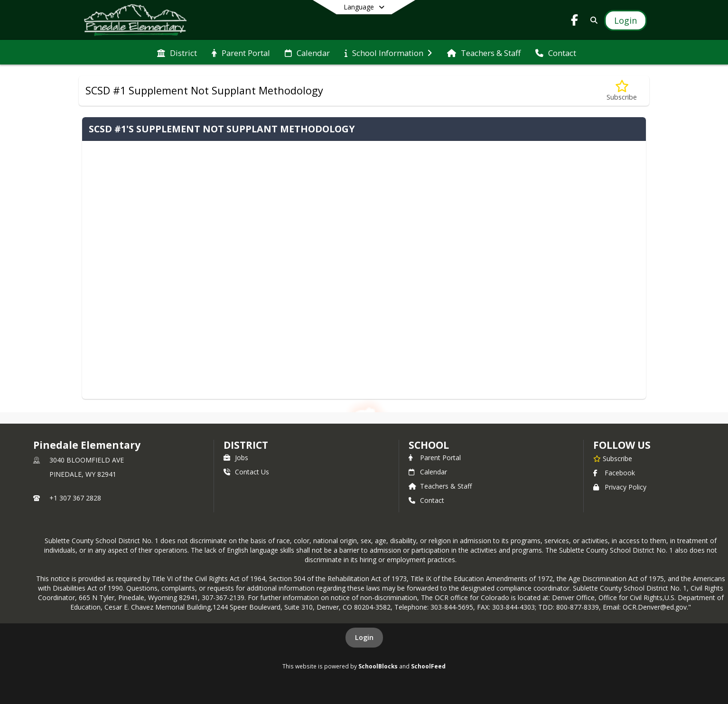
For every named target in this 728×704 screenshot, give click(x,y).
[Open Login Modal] (625, 20)
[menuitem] (177, 52)
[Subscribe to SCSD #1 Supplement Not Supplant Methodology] (622, 91)
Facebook (614, 473)
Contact (426, 500)
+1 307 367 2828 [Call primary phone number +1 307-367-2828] (75, 498)
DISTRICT (246, 445)
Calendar (428, 472)
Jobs (236, 458)
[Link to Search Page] (592, 20)
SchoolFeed (428, 666)
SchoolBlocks (378, 666)
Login (364, 637)
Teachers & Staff (440, 486)
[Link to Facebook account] (575, 22)
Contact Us (246, 472)
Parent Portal (435, 458)
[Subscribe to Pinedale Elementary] (613, 458)
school (429, 445)
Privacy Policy (620, 487)
